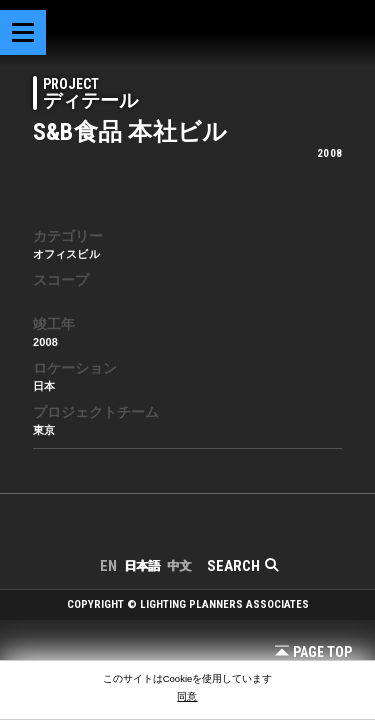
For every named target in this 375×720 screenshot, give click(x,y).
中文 (179, 566)
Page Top (313, 652)
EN (108, 566)
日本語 (142, 566)
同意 (187, 696)
